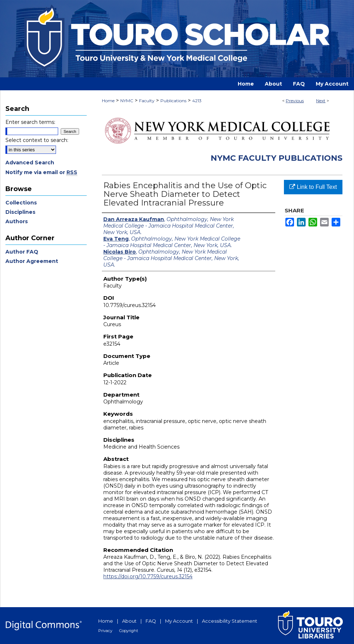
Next (321, 101)
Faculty (147, 101)
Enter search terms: (30, 122)
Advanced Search (30, 163)
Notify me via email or (41, 172)
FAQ (151, 621)
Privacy (105, 631)
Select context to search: (37, 140)
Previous (295, 101)
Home (108, 101)
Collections (21, 203)
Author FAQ (22, 252)
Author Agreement (32, 261)
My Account (179, 621)
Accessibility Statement (230, 621)
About (129, 621)
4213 (197, 101)
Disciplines (20, 212)
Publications (173, 101)
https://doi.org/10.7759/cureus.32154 (148, 576)
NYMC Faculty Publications (277, 158)
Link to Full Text (313, 187)
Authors (17, 221)
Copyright (129, 631)
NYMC (127, 101)
